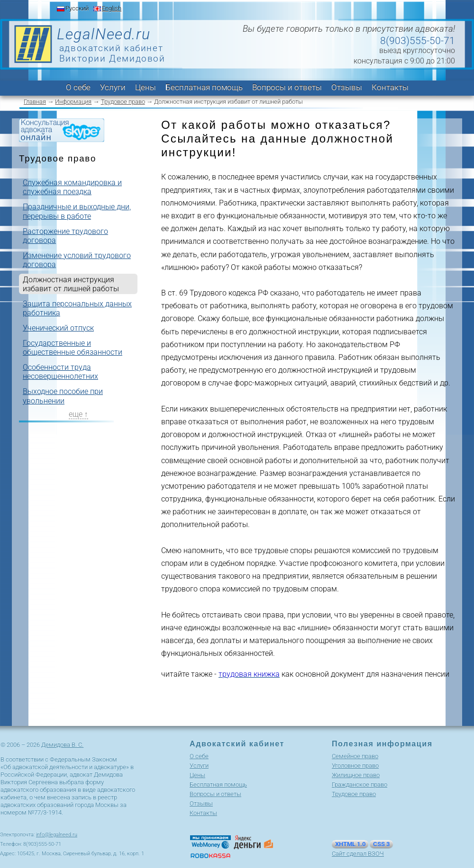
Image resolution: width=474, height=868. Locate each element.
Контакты (390, 87)
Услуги (113, 87)
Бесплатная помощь (204, 87)
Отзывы (347, 87)
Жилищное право (356, 775)
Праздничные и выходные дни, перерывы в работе (77, 211)
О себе (78, 87)
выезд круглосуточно (417, 50)
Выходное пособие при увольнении (63, 396)
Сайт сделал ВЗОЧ (358, 854)
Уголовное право (355, 765)
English (112, 8)
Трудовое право (123, 102)
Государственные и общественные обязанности (73, 348)
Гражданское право (360, 784)
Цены (146, 87)
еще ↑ (78, 414)
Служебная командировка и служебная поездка (72, 187)
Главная (35, 102)
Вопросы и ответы (287, 87)
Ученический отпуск (58, 328)
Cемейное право (355, 756)
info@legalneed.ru (57, 835)
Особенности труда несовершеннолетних (60, 372)
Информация (73, 102)
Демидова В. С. (62, 745)
